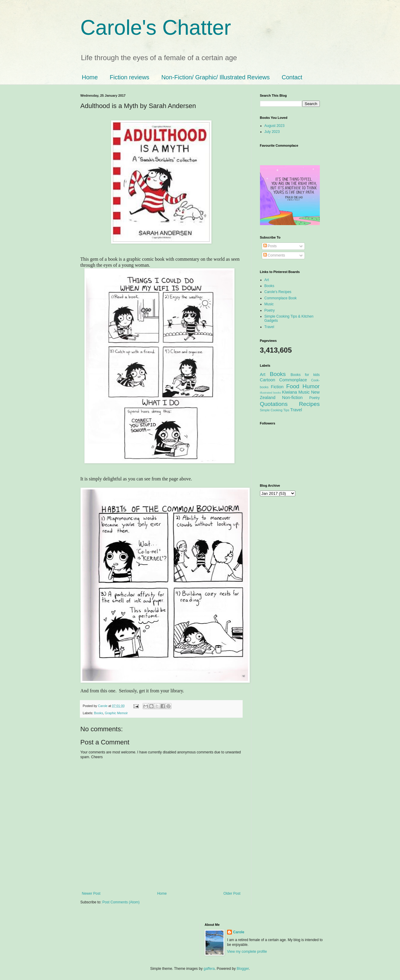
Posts (270, 246)
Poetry (270, 310)
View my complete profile (247, 952)
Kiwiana (289, 392)
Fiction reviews (130, 77)
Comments (274, 255)
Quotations (274, 404)
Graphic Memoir (116, 713)
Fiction (277, 387)
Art (267, 280)
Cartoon (268, 380)
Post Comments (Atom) (121, 902)
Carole (103, 706)
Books (98, 713)
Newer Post (91, 893)
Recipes (309, 404)
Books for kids (305, 375)
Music (269, 304)
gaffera (209, 969)
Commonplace (293, 380)
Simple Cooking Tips (275, 410)
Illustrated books (271, 393)
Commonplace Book (281, 298)
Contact (292, 77)
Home (90, 77)
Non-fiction (292, 398)
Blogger (243, 969)
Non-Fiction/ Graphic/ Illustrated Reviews (215, 77)
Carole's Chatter (156, 28)
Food (293, 386)
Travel (269, 327)
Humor (311, 386)
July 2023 (272, 132)
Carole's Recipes (278, 292)
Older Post (232, 893)
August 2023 (274, 126)
